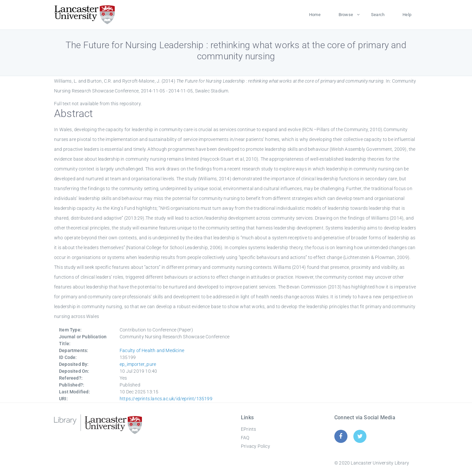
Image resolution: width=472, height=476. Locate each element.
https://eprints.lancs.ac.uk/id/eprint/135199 (166, 399)
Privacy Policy (256, 446)
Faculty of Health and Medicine (152, 350)
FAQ (245, 438)
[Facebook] (341, 436)
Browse (346, 15)
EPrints (248, 429)
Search (378, 15)
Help (407, 15)
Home (315, 15)
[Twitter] (360, 436)
